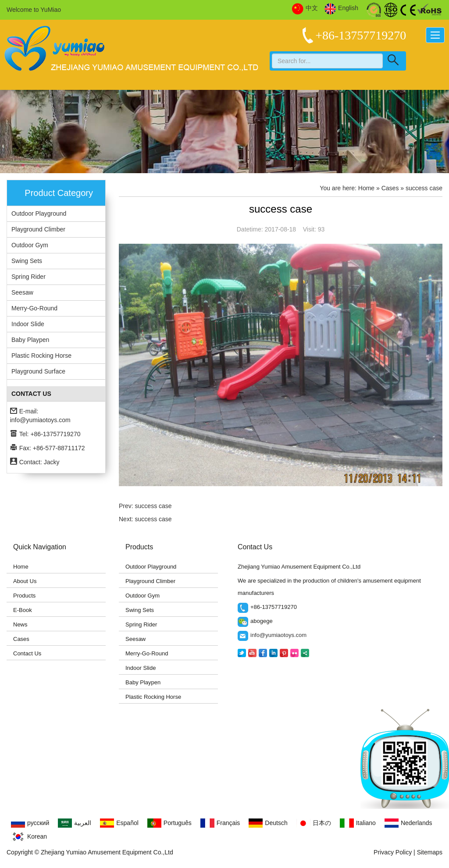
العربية (75, 823)
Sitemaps (430, 852)
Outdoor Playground (39, 213)
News (20, 624)
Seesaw (22, 292)
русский (30, 823)
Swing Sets (27, 261)
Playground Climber (38, 229)
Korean (29, 837)
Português (169, 823)
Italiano (358, 823)
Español (119, 823)
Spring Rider (29, 277)
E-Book (23, 610)
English (341, 8)
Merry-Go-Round (34, 308)
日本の (314, 823)
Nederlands (408, 823)
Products (24, 596)
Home (366, 188)
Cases (21, 639)
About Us (25, 581)
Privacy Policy (393, 852)
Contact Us (27, 653)
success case (153, 506)
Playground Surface (38, 371)
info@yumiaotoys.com (40, 420)
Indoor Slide (28, 324)
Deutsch (268, 823)
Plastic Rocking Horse (41, 356)
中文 (305, 8)
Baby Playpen (30, 340)
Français (220, 823)
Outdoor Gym (30, 245)
